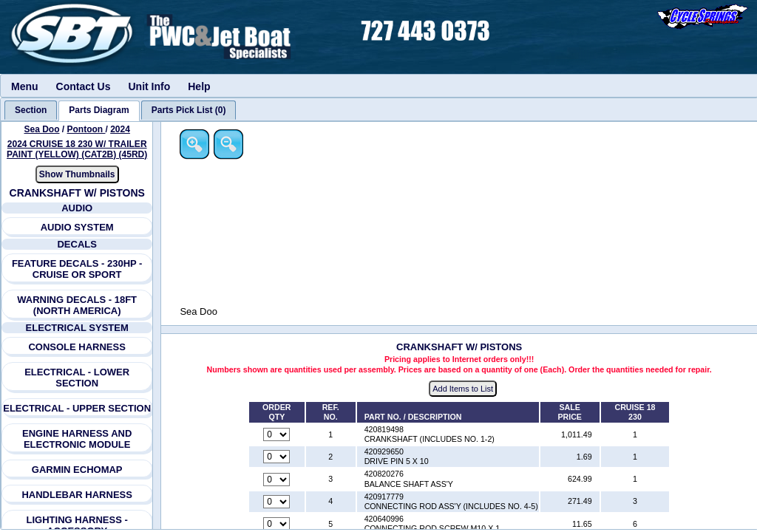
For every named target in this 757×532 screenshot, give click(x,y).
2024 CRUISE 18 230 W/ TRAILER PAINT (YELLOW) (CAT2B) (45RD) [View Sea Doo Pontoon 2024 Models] (77, 149)
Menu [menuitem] (25, 86)
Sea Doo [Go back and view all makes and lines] (42, 129)
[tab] (31, 110)
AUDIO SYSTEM (77, 227)
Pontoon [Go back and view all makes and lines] (86, 129)
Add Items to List (464, 389)
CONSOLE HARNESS (77, 347)
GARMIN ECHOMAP (77, 470)
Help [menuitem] (199, 86)
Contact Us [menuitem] (84, 86)
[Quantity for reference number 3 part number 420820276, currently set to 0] (278, 480)
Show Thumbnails (77, 174)
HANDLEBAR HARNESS (78, 495)
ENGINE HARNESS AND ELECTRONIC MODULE (77, 439)
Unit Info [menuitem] (149, 86)
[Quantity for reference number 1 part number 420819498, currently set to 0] (278, 435)
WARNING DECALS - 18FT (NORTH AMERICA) (77, 305)
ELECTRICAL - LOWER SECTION (77, 378)
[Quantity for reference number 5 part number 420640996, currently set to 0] (278, 525)
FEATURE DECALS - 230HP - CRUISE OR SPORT (77, 269)
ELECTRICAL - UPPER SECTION (77, 408)
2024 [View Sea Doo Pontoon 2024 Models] (120, 129)
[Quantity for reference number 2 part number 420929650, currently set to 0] (278, 457)
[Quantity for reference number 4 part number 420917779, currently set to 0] (278, 502)
